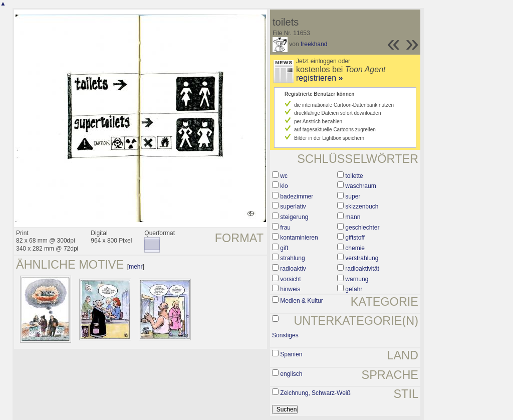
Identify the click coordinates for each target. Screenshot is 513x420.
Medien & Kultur (301, 301)
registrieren (319, 78)
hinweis (290, 289)
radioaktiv (293, 269)
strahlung (292, 258)
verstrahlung (362, 258)
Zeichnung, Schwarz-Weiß (315, 393)
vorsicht (290, 279)
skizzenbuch (362, 206)
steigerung (294, 217)
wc (284, 176)
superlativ (293, 206)
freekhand (314, 44)
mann (353, 217)
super (353, 196)
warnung (357, 279)
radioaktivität (362, 269)
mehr (136, 267)
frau (285, 228)
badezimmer (297, 196)
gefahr (354, 289)
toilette (354, 176)
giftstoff (355, 238)
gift (284, 248)
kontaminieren (299, 238)
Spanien (291, 354)
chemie (355, 248)
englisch (291, 374)
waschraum (360, 186)
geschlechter (362, 228)
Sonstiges (285, 335)
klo (284, 186)
